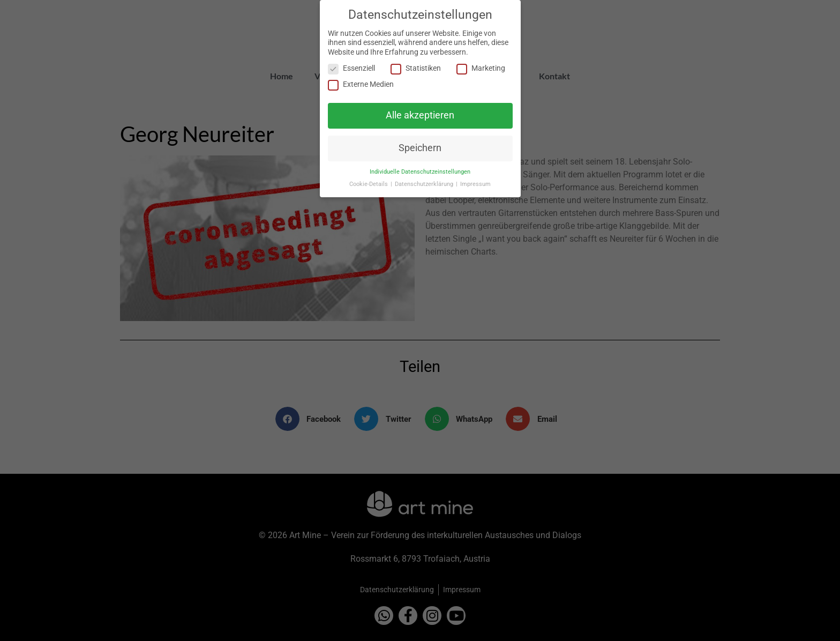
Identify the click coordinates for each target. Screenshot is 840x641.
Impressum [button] (475, 184)
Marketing (481, 68)
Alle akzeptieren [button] (420, 114)
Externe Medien (361, 84)
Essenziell (351, 68)
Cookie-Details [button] (369, 184)
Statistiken (416, 68)
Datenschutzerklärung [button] (425, 184)
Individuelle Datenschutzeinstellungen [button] (420, 171)
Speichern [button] (420, 147)
